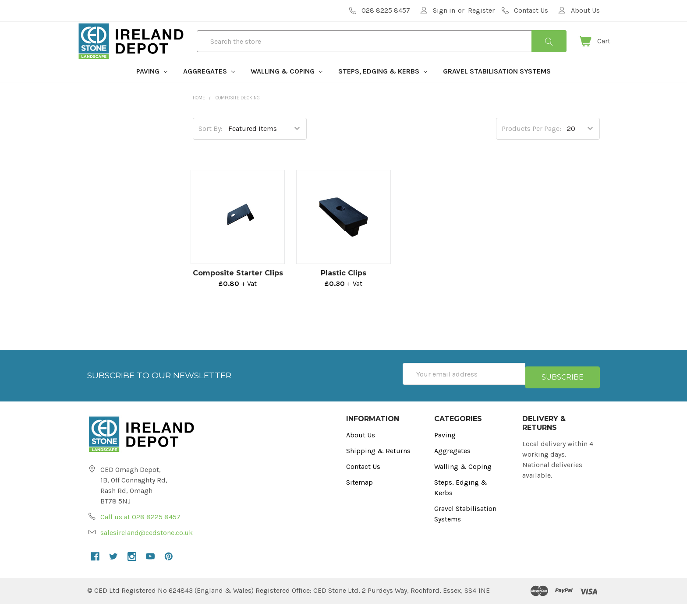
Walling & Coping (287, 87)
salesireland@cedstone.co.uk (147, 545)
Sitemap (359, 495)
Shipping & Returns (378, 463)
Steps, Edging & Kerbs (383, 87)
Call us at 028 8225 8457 (140, 529)
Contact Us (363, 479)
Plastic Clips (343, 289)
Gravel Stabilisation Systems (497, 87)
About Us (361, 447)
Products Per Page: (531, 144)
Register (481, 10)
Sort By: (211, 144)
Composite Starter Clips (238, 289)
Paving (152, 87)
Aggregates (209, 87)
